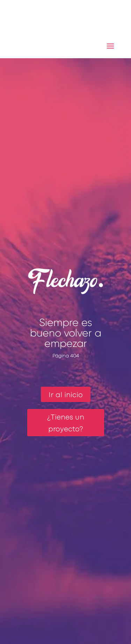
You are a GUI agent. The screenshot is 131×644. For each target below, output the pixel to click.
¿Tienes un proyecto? (66, 423)
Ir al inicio (66, 395)
